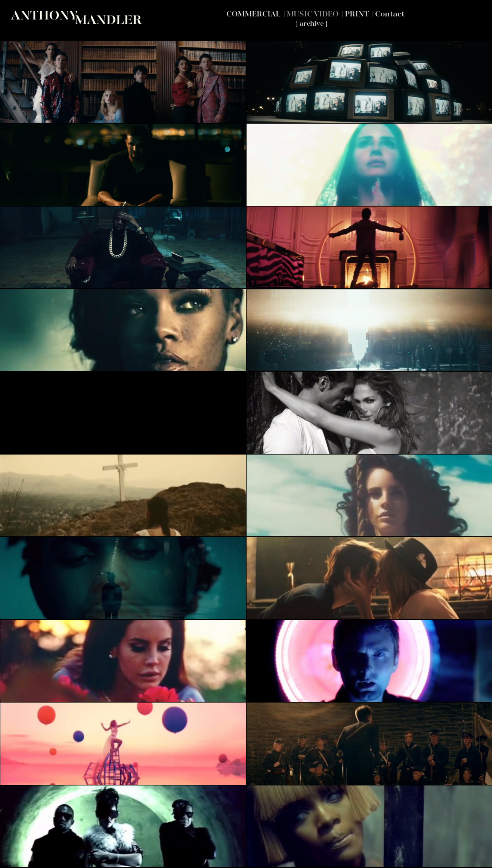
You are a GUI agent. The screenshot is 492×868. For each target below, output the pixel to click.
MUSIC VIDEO (312, 14)
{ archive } (312, 24)
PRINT (357, 14)
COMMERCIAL (253, 14)
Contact (390, 14)
